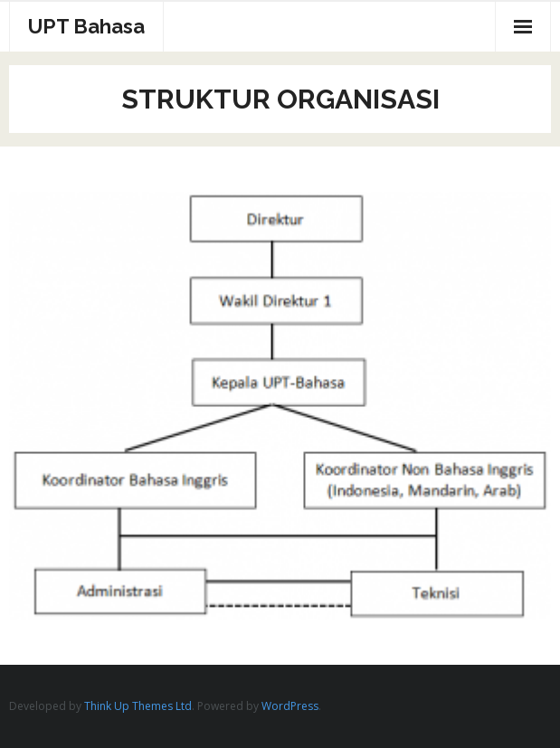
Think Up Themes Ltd (138, 706)
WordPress (290, 706)
